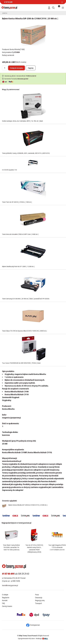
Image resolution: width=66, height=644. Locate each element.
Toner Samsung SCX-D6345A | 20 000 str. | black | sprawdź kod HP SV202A (26, 299)
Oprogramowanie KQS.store (26, 638)
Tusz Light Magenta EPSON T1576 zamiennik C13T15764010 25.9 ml (57, 547)
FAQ (3, 603)
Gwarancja (39, 598)
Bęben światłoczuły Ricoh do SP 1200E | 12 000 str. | (18, 266)
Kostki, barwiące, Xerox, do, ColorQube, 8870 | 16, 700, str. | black (22, 121)
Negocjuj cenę (40, 600)
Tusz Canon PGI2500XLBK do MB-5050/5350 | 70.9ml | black (21, 363)
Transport (38, 603)
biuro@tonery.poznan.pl (10, 585)
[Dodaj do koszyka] (16, 68)
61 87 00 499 (8, 2)
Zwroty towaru (7, 606)
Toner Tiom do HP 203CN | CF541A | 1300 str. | (17, 202)
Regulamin (6, 598)
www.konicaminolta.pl (12, 461)
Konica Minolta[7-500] (17, 49)
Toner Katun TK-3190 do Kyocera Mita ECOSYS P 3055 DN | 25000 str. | (24, 331)
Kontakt (5, 600)
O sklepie (5, 595)
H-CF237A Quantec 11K (9, 170)
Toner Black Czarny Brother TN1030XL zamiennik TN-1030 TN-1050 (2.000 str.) (11, 547)
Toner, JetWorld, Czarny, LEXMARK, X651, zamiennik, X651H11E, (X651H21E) (26, 153)
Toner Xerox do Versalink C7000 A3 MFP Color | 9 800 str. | (20, 234)
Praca (37, 595)
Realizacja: (42, 638)
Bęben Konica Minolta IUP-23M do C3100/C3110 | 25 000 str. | (28, 505)
